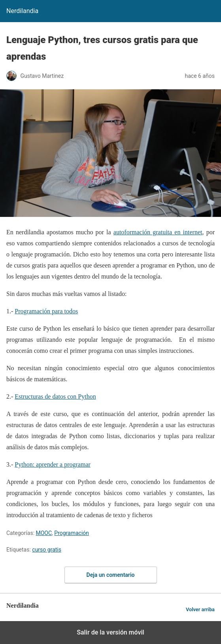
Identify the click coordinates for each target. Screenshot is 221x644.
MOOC (44, 533)
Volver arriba (200, 609)
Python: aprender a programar (52, 464)
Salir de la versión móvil (110, 632)
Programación (72, 533)
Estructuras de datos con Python (55, 396)
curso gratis (47, 550)
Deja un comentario (111, 575)
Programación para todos (46, 311)
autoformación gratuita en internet (158, 232)
